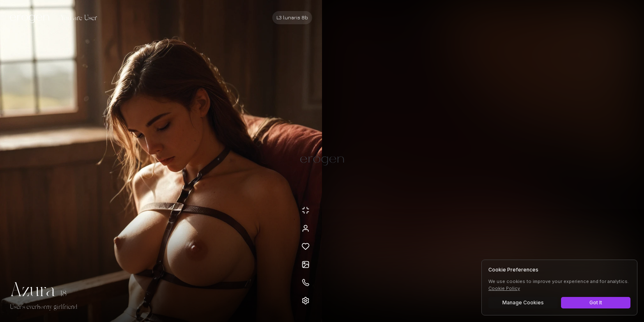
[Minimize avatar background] (306, 210)
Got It (596, 302)
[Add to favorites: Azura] (306, 246)
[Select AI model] (292, 18)
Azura (33, 291)
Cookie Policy (504, 288)
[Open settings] (306, 301)
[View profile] (306, 228)
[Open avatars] (306, 264)
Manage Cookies (523, 302)
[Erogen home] (32, 18)
